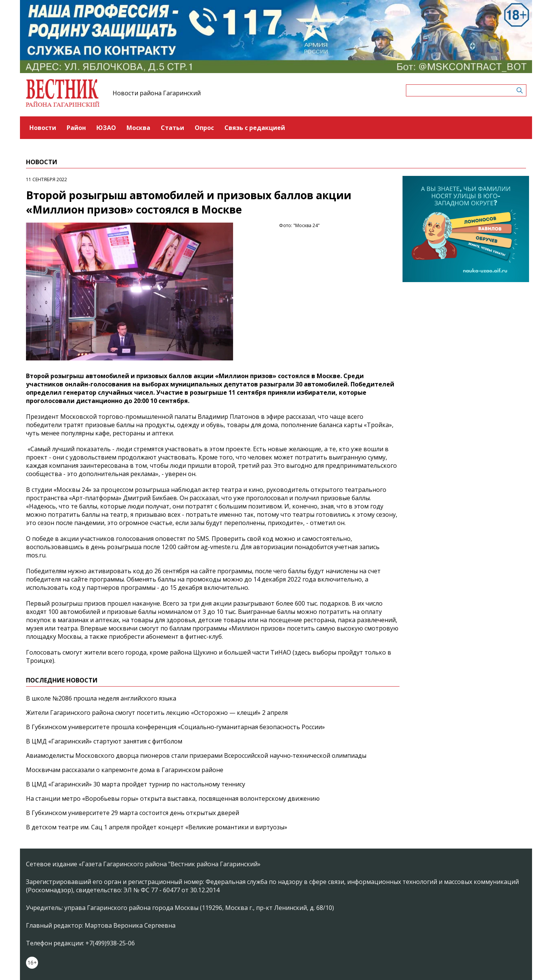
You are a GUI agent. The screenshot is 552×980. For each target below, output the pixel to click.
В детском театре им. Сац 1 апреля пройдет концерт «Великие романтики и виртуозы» (157, 827)
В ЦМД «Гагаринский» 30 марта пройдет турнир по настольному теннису (136, 784)
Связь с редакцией (255, 128)
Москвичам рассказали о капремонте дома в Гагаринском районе (125, 770)
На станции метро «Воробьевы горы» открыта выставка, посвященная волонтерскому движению (173, 798)
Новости (43, 128)
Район (76, 128)
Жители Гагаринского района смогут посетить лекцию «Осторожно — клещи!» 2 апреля (157, 713)
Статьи (172, 128)
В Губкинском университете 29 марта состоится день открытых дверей (133, 813)
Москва (138, 128)
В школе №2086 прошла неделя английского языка (101, 698)
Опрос (204, 128)
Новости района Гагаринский (157, 93)
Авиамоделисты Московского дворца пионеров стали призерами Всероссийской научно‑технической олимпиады (196, 756)
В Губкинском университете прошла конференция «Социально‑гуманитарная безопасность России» (175, 727)
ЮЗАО (106, 128)
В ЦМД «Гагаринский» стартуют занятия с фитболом (104, 741)
